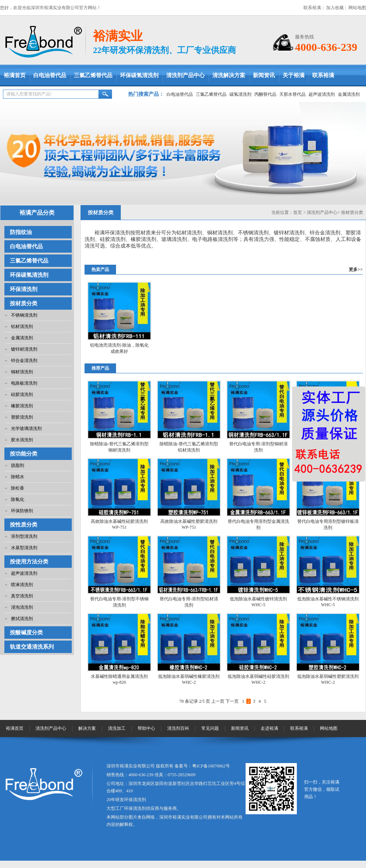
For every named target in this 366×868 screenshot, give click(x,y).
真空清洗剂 (22, 596)
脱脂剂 (18, 465)
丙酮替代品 (265, 94)
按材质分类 (24, 303)
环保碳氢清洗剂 (139, 75)
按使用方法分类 (29, 562)
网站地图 (357, 8)
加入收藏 (335, 8)
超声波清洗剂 (322, 94)
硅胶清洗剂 (22, 395)
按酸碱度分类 (26, 633)
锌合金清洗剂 (24, 361)
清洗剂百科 (178, 728)
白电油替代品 (50, 75)
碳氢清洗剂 (240, 94)
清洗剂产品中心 (185, 75)
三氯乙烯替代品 (93, 75)
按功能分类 (24, 454)
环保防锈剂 (22, 511)
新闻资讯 (264, 75)
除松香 (18, 488)
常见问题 (210, 728)
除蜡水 (18, 477)
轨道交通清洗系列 (32, 647)
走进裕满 (269, 728)
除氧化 (18, 499)
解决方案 (87, 728)
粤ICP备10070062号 (211, 766)
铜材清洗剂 (22, 372)
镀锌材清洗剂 (24, 349)
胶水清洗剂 (22, 440)
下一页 (232, 701)
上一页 (218, 701)
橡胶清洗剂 (22, 406)
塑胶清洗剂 (22, 417)
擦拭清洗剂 (22, 619)
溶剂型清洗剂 (24, 536)
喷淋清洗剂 (22, 585)
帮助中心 (146, 728)
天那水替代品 (292, 94)
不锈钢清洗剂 (24, 315)
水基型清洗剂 (24, 548)
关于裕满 (294, 75)
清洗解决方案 (229, 75)
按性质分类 (24, 525)
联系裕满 (312, 8)
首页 (298, 212)
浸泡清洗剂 (22, 607)
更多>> (356, 269)
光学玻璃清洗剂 (26, 429)
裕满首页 (15, 75)
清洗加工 (117, 728)
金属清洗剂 (349, 94)
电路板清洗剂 (24, 383)
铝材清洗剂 (22, 327)
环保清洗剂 (24, 289)
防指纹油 (21, 232)
